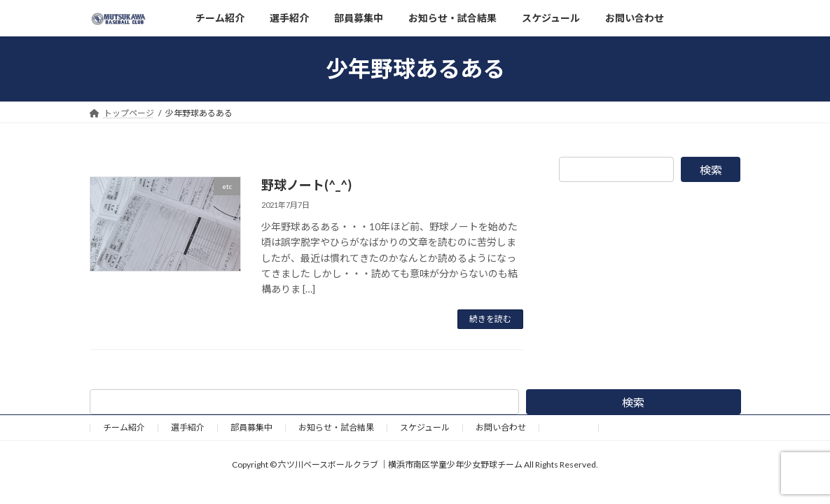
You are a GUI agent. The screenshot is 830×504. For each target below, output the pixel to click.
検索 (711, 170)
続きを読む (490, 319)
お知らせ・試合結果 (336, 427)
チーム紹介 (124, 427)
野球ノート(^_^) (306, 185)
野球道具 (569, 427)
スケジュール (425, 427)
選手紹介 (188, 427)
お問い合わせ (501, 427)
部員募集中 (251, 427)
